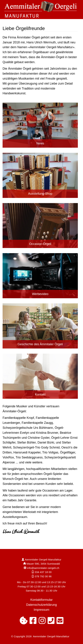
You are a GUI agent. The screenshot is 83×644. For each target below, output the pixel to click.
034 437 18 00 (43, 572)
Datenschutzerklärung (41, 605)
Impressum (41, 610)
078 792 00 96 (43, 576)
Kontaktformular (42, 600)
